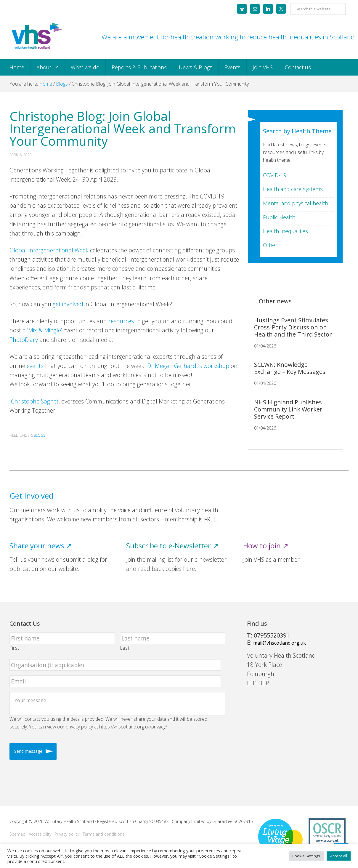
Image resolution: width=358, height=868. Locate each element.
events (35, 366)
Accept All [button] (339, 856)
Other (270, 245)
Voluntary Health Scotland (36, 36)
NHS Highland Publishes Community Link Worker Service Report (288, 409)
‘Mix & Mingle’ (45, 330)
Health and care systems (293, 189)
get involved (68, 304)
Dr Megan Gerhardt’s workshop (188, 366)
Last (125, 648)
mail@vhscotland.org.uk (280, 643)
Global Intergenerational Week (49, 250)
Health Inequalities (285, 231)
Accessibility (40, 834)
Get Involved (31, 496)
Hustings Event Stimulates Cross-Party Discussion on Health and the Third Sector (293, 327)
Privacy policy (67, 834)
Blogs (40, 435)
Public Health (279, 217)
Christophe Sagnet (34, 401)
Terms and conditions (103, 834)
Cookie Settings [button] (306, 856)
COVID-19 (275, 175)
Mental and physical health (296, 203)
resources (121, 321)
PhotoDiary (24, 340)
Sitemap (17, 834)
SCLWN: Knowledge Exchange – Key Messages (290, 368)
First (15, 648)
